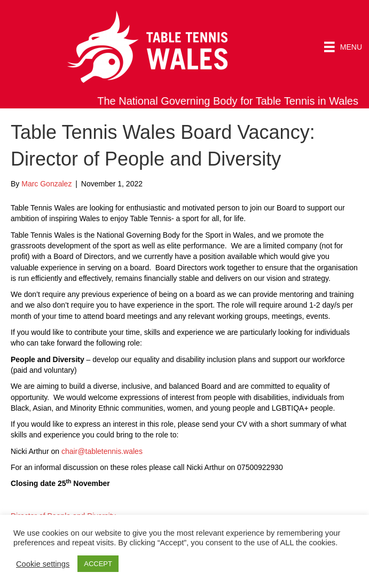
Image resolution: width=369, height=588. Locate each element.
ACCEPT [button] (98, 564)
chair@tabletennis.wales (102, 451)
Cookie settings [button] (43, 564)
